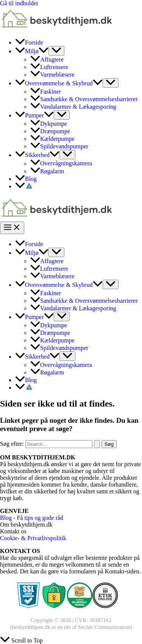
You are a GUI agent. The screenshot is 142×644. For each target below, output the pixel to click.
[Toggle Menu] (56, 51)
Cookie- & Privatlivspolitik (33, 538)
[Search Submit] (97, 444)
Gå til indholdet (19, 3)
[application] (44, 51)
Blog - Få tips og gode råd (32, 518)
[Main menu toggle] (12, 228)
